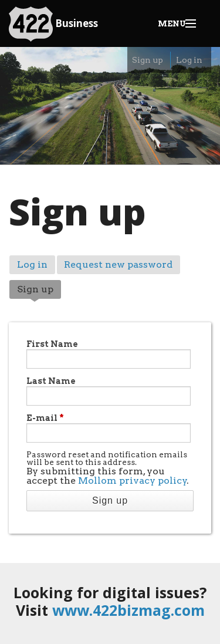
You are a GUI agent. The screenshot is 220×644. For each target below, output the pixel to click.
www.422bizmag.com (128, 610)
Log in (189, 60)
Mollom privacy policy (133, 481)
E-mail (45, 418)
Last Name (51, 381)
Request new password (118, 264)
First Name (52, 344)
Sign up (148, 60)
